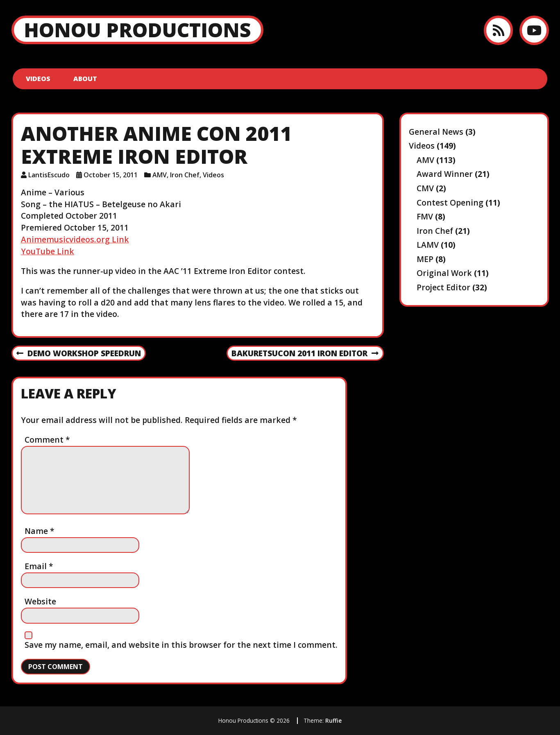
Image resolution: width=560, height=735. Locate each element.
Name (40, 531)
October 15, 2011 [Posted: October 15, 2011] (111, 175)
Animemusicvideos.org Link (75, 239)
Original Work (444, 273)
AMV (160, 175)
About (85, 79)
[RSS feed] (498, 30)
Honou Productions (137, 30)
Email (39, 566)
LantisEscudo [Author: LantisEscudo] (49, 175)
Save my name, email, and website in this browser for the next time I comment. (181, 645)
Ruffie (333, 720)
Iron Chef (185, 175)
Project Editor (443, 287)
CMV (425, 188)
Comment (47, 440)
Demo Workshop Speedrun (78, 354)
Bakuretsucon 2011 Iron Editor (305, 354)
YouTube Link (48, 251)
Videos (38, 79)
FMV (425, 216)
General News (436, 132)
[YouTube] (534, 30)
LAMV (428, 245)
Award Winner (445, 174)
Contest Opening (450, 202)
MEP (425, 259)
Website (40, 601)
